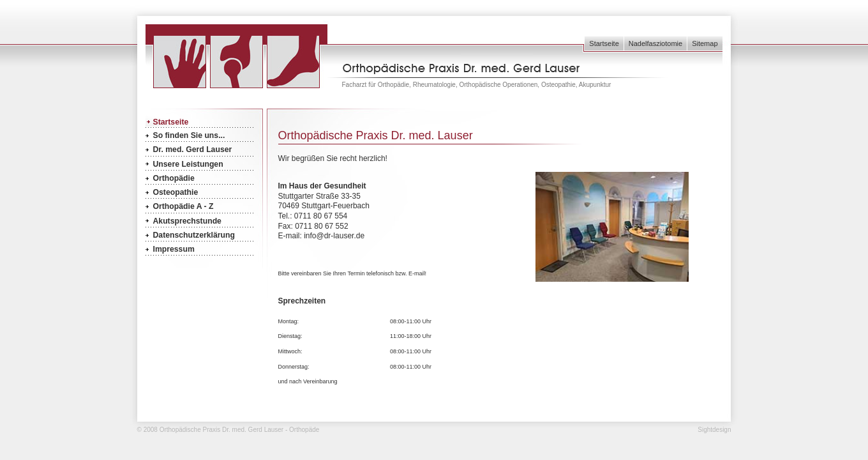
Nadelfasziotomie (655, 43)
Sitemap (705, 43)
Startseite (604, 43)
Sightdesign (714, 430)
